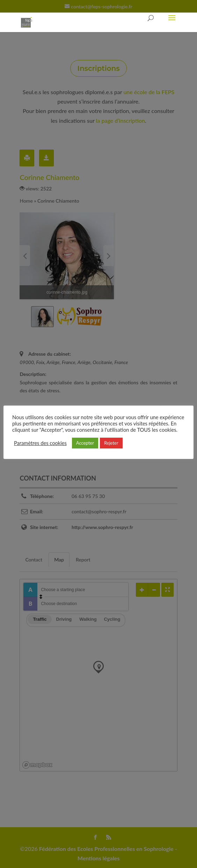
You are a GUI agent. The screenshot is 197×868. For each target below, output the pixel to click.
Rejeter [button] (111, 443)
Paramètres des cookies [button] (40, 443)
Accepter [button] (85, 443)
